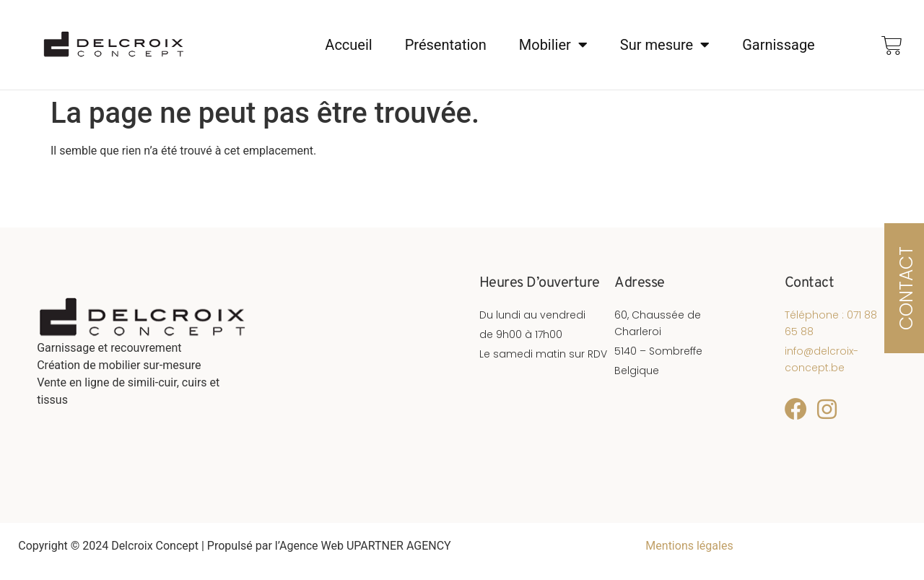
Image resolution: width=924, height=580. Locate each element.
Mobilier (553, 46)
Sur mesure (665, 46)
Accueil (348, 46)
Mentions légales (689, 546)
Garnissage (779, 46)
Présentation (446, 46)
